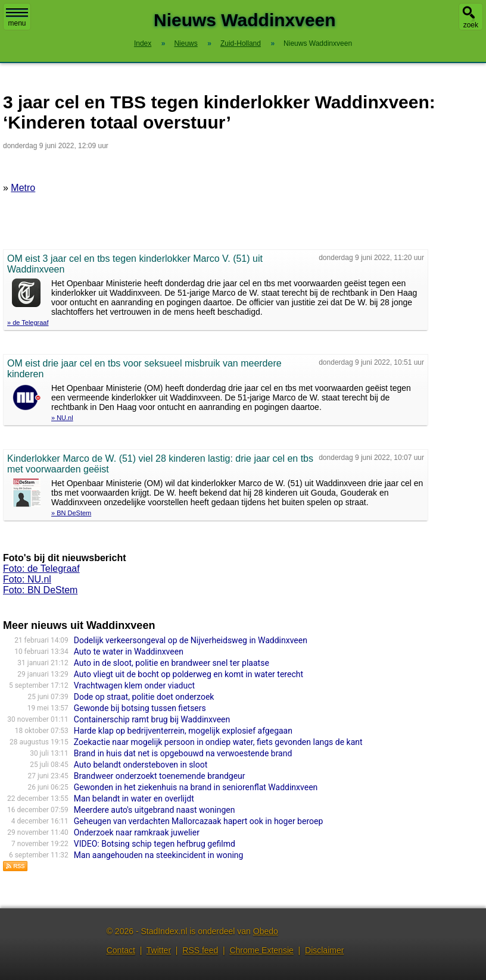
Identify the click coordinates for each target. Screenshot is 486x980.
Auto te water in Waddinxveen (129, 652)
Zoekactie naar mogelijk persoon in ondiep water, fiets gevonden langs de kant (218, 742)
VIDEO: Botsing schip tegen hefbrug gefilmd (155, 844)
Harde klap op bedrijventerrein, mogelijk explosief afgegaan (183, 731)
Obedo (266, 931)
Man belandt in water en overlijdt (134, 799)
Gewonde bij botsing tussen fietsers (140, 708)
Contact (121, 950)
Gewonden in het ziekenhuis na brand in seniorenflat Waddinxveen (196, 787)
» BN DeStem (71, 513)
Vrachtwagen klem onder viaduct (134, 685)
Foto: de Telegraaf (41, 569)
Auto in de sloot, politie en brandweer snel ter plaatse (172, 663)
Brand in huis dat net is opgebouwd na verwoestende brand (183, 753)
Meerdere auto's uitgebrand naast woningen (155, 810)
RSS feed (200, 950)
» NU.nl (62, 418)
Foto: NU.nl (27, 579)
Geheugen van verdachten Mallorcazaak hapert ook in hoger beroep (198, 821)
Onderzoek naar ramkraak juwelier (137, 832)
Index (143, 43)
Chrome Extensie (261, 950)
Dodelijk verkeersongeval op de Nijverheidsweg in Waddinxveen (191, 640)
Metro (23, 188)
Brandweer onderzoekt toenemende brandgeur (160, 776)
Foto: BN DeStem (40, 590)
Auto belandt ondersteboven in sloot (141, 765)
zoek (471, 25)
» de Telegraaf (28, 323)
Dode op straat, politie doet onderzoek (144, 697)
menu (17, 18)
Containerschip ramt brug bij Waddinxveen (152, 719)
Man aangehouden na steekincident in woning (159, 855)
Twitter (159, 950)
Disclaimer (324, 950)
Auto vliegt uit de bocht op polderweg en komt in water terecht (189, 674)
